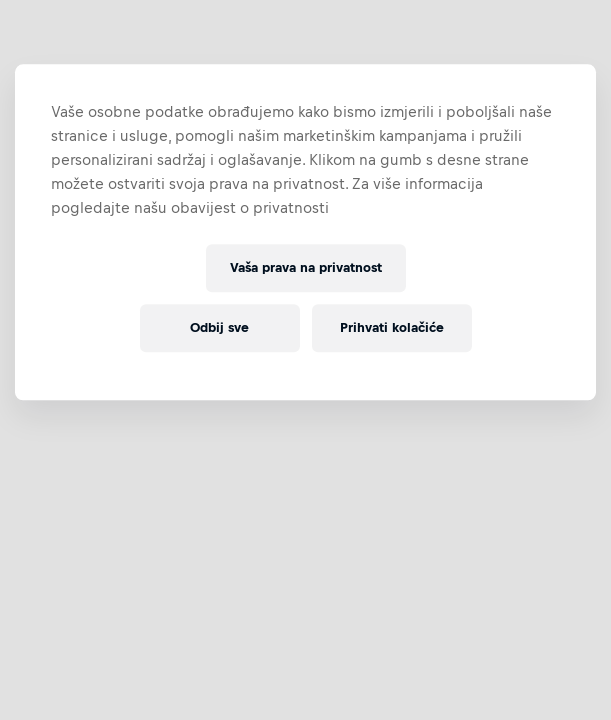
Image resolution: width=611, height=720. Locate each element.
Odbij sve (219, 328)
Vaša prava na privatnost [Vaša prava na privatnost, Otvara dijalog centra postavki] (306, 268)
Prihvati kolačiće (392, 328)
